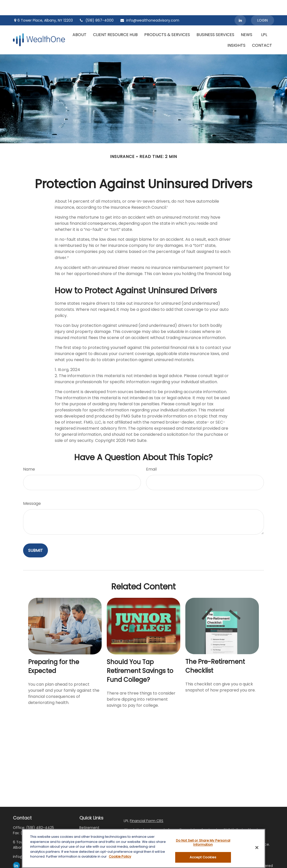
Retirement (89, 812)
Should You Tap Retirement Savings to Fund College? (140, 656)
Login (263, 5)
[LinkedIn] (240, 5)
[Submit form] (35, 535)
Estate (85, 826)
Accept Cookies (203, 857)
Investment (90, 819)
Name (29, 454)
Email (151, 454)
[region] (143, 848)
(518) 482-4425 (40, 812)
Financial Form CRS (147, 806)
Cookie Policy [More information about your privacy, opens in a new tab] (120, 856)
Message (32, 488)
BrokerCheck (247, 815)
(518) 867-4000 (96, 5)
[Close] (257, 848)
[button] (79, 19)
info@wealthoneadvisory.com (150, 5)
